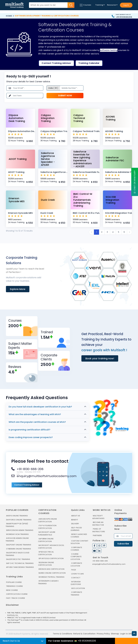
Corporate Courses (76, 549)
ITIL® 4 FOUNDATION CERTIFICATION (47, 527)
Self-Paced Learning (76, 529)
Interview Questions (76, 583)
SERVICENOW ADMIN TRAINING (20, 530)
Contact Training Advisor (56, 63)
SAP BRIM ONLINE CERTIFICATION (46, 540)
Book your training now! (100, 358)
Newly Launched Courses (79, 536)
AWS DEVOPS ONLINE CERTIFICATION (47, 520)
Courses (86, 5)
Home (9, 16)
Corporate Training (76, 594)
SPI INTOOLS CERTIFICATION (51, 558)
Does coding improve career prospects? (31, 437)
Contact (76, 578)
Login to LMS (77, 574)
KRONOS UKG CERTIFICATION (51, 569)
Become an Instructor (98, 524)
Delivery (75, 524)
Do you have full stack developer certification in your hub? (40, 407)
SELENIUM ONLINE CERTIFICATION (46, 564)
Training (100, 5)
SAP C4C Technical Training (20, 563)
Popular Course (14, 582)
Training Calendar (89, 63)
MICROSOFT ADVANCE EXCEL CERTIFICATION (51, 547)
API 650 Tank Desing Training (20, 567)
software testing (109, 50)
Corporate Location (76, 564)
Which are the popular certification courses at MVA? (37, 422)
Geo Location (78, 588)
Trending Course (14, 586)
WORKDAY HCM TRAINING (17, 534)
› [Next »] (130, 232)
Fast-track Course (15, 598)
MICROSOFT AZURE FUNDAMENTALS (47, 533)
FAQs (74, 570)
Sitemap (115, 634)
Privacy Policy (103, 634)
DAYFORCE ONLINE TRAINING (19, 520)
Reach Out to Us (11, 641)
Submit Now (65, 96)
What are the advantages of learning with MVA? (35, 414)
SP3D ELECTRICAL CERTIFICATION (46, 553)
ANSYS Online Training (17, 516)
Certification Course (17, 594)
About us (76, 516)
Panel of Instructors (99, 530)
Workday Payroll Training (51, 577)
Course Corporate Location (76, 557)
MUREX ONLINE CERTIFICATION (52, 573)
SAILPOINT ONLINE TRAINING (19, 545)
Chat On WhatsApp (135, 182)
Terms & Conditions (63, 634)
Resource (112, 5)
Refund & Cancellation (84, 634)
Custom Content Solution (79, 542)
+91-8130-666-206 (100, 561)
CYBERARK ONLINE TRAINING (19, 549)
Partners (97, 535)
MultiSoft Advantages (98, 517)
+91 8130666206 (124, 17)
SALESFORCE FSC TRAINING (18, 559)
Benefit (75, 520)
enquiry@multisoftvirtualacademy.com (109, 564)
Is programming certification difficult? (29, 430)
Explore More (18, 289)
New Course (12, 590)
